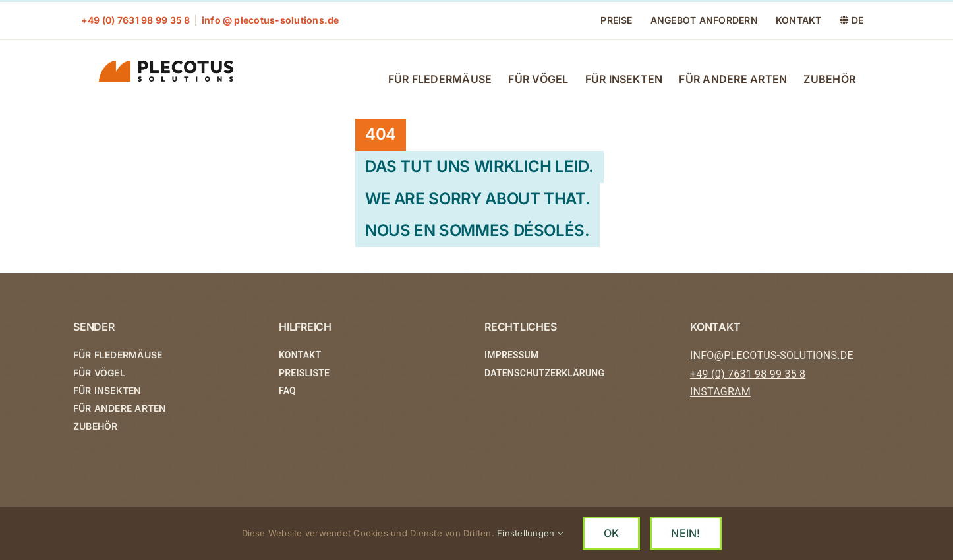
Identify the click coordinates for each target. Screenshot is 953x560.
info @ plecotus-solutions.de (271, 20)
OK (611, 533)
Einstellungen (530, 533)
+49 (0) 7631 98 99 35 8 (748, 375)
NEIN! (685, 533)
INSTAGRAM (720, 392)
